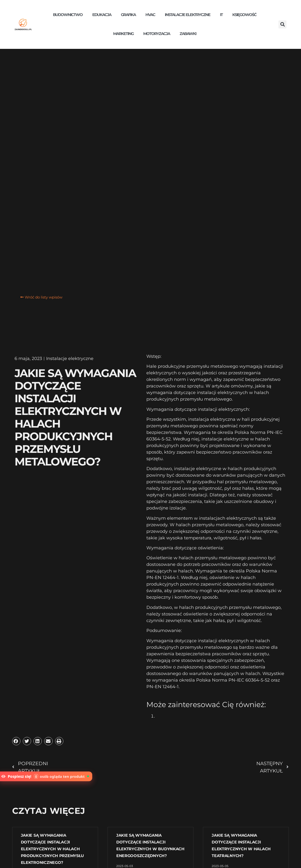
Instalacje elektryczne (188, 15)
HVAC (150, 15)
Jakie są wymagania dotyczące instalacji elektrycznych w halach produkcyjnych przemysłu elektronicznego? (53, 849)
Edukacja (102, 15)
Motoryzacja (157, 34)
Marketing (123, 34)
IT (221, 15)
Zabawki (188, 34)
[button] (282, 24)
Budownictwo (68, 15)
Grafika (128, 15)
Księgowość (244, 15)
